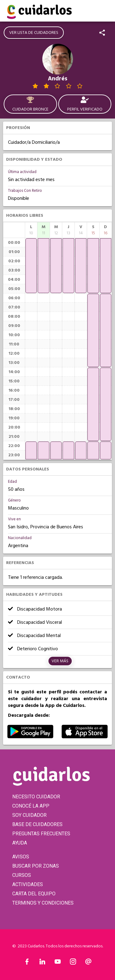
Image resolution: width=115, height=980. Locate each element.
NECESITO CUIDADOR (36, 797)
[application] (31, 266)
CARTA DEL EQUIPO (34, 894)
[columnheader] (31, 230)
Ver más (60, 661)
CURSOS (22, 875)
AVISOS (21, 857)
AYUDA (20, 843)
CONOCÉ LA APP (31, 806)
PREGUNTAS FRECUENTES (41, 834)
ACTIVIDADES (28, 884)
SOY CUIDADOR (29, 815)
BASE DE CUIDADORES (37, 824)
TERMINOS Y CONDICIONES (43, 903)
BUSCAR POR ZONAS (36, 866)
